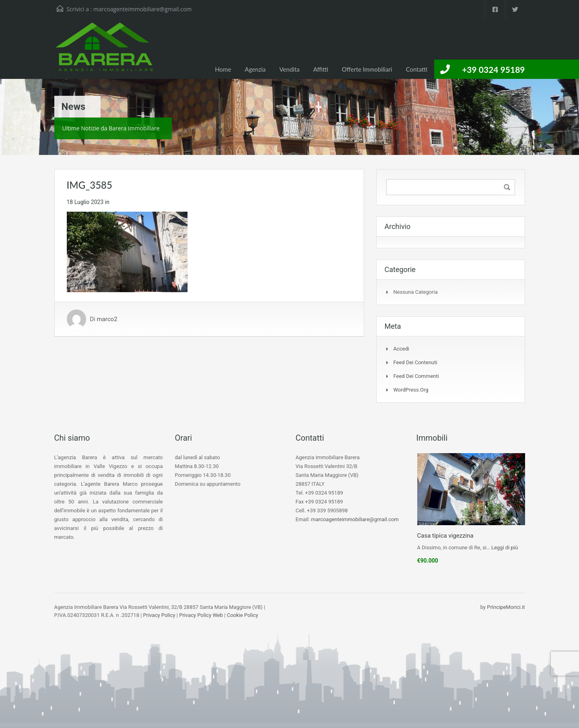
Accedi (401, 349)
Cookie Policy (243, 615)
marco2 (107, 319)
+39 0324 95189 (493, 69)
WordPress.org (411, 390)
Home (223, 69)
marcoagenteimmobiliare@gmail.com (142, 9)
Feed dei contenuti (415, 362)
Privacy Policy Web (201, 615)
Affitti (320, 69)
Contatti (417, 69)
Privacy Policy (159, 615)
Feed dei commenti (416, 376)
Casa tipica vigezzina (445, 536)
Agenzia (255, 69)
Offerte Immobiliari (367, 69)
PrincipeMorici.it (506, 607)
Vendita (289, 69)
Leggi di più (505, 548)
